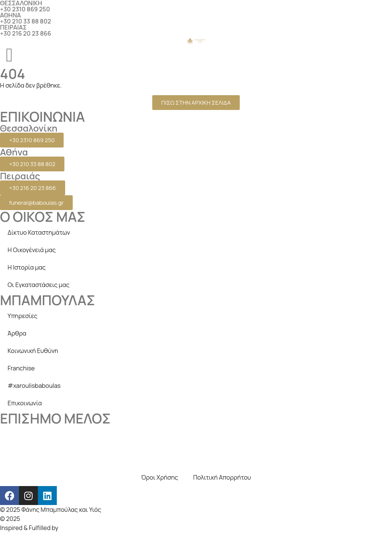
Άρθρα (17, 333)
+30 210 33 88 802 (26, 21)
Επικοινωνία (25, 403)
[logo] (196, 41)
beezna (70, 528)
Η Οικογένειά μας (32, 250)
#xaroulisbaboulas (34, 386)
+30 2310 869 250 (25, 9)
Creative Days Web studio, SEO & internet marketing (93, 519)
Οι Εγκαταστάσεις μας (38, 285)
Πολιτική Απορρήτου (222, 477)
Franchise (21, 368)
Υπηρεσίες (23, 316)
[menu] (9, 55)
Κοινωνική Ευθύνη (33, 351)
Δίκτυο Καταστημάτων (39, 232)
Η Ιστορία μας (27, 267)
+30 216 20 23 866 (26, 33)
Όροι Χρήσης (159, 477)
